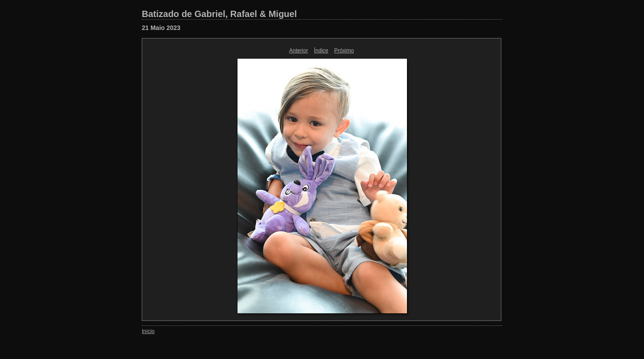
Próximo (344, 51)
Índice (321, 51)
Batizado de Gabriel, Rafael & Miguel (219, 14)
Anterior (299, 51)
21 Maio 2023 (161, 28)
